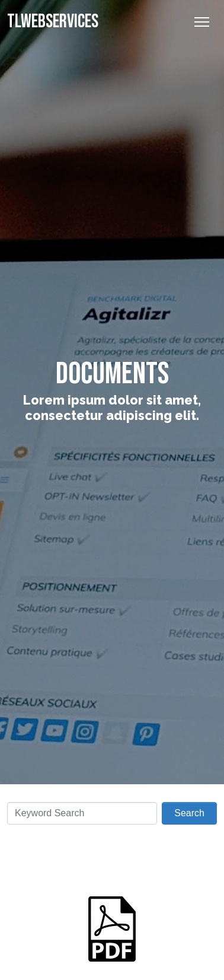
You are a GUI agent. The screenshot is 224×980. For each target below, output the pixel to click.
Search (189, 813)
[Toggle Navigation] (202, 22)
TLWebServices (53, 22)
